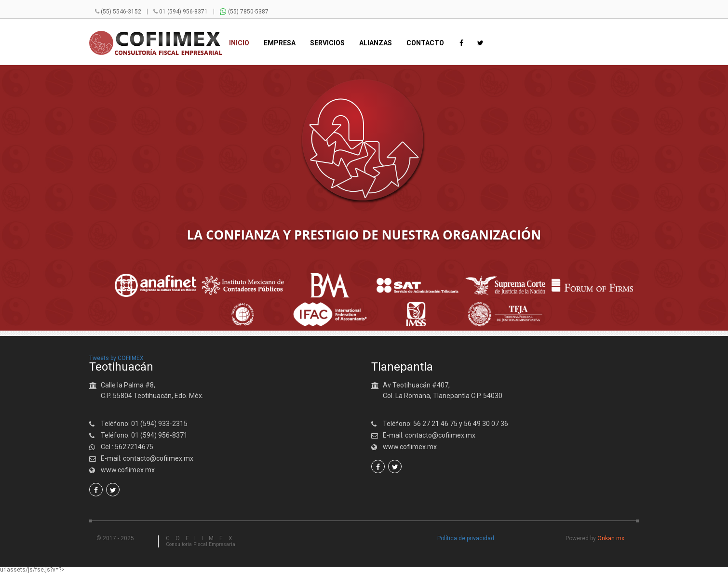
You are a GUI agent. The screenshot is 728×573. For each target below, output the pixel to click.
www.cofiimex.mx (128, 470)
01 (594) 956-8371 (183, 12)
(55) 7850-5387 (244, 12)
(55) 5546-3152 (121, 12)
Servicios (327, 43)
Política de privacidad (466, 538)
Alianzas (376, 43)
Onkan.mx (611, 538)
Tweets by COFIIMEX (116, 358)
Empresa (280, 43)
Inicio (239, 43)
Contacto (425, 43)
